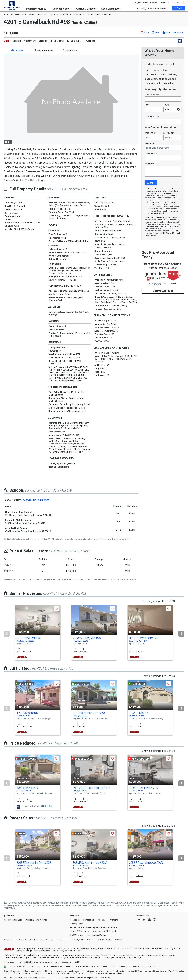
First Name (150, 133)
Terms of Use (171, 233)
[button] (178, 8)
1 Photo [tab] (17, 51)
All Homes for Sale (13, 920)
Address (152, 95)
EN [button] (184, 3)
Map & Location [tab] (43, 51)
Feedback (75, 920)
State (167, 105)
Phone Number (152, 153)
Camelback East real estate (118, 905)
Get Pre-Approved (163, 291)
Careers (176, 3)
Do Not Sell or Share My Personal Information (94, 927)
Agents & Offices (86, 9)
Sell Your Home (62, 9)
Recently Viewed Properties (153, 8)
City (147, 105)
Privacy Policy (77, 924)
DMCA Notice (77, 935)
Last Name (169, 133)
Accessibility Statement (105, 931)
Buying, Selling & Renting (146, 3)
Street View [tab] (70, 51)
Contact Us (89, 920)
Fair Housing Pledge (96, 935)
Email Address (152, 143)
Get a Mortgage (111, 9)
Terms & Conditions (80, 931)
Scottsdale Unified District (35, 500)
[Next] (181, 634)
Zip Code (152, 117)
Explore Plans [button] (149, 967)
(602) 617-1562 (46, 806)
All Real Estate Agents (36, 920)
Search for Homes (37, 9)
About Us (165, 3)
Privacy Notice (150, 235)
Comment (149, 164)
